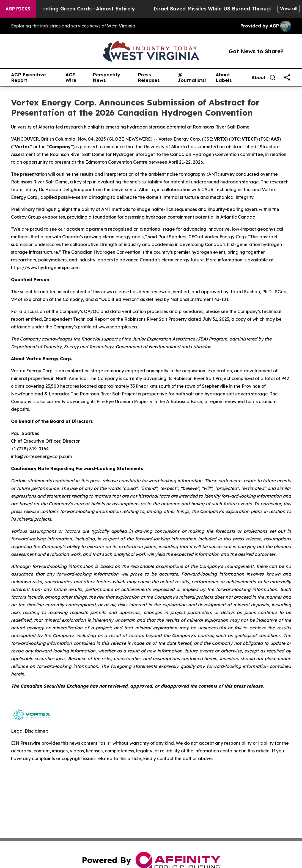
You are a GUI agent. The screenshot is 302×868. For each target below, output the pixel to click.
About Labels (224, 78)
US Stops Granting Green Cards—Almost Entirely (79, 9)
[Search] (273, 77)
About (259, 77)
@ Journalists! (192, 78)
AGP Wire (71, 78)
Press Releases (149, 78)
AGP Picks (18, 9)
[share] (287, 77)
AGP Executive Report (28, 78)
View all (289, 9)
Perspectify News (106, 78)
